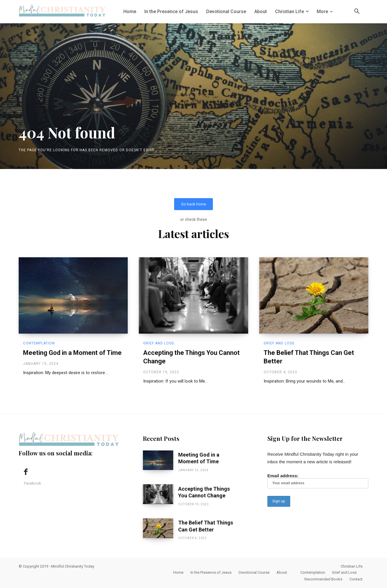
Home (178, 572)
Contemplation (39, 344)
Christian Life (352, 566)
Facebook (33, 483)
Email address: (318, 481)
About (282, 572)
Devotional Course (254, 572)
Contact (356, 579)
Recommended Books (323, 579)
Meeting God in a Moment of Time (72, 353)
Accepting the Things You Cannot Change (204, 492)
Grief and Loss (159, 344)
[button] (357, 12)
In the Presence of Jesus (211, 572)
